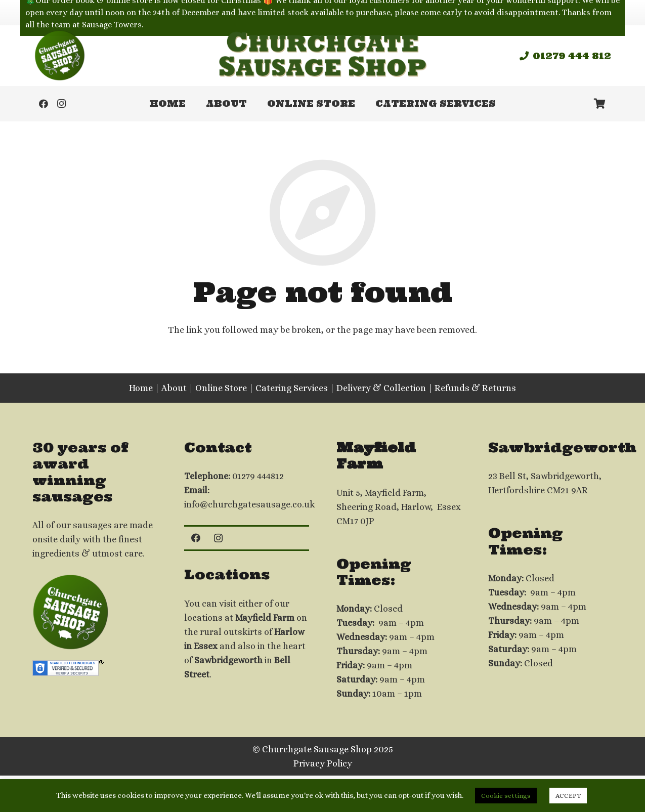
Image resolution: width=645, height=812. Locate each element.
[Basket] (600, 104)
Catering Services (292, 388)
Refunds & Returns (475, 388)
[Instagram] (62, 104)
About (174, 388)
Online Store (221, 388)
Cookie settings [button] (506, 796)
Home (141, 388)
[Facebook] (44, 104)
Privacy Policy (323, 763)
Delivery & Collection (381, 388)
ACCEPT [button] (568, 796)
